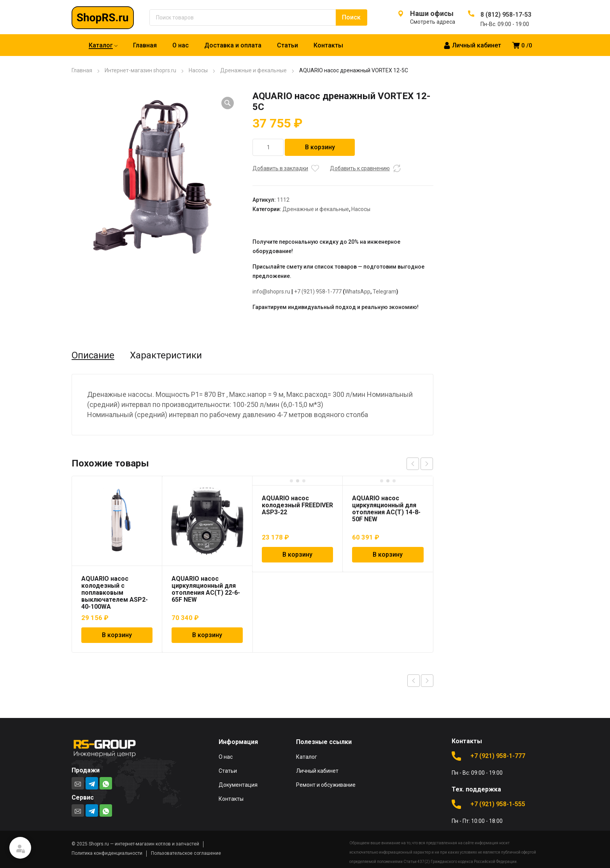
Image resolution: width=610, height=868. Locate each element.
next (427, 464)
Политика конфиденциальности (107, 853)
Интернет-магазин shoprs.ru (140, 70)
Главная (82, 70)
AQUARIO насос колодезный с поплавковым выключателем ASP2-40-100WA (115, 593)
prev (413, 464)
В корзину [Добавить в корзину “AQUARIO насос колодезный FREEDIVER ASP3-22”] (297, 555)
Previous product (414, 681)
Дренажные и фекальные (253, 70)
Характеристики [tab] (166, 355)
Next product (427, 681)
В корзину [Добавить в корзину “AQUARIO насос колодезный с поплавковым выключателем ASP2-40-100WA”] (117, 635)
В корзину (320, 147)
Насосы (198, 70)
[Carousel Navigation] (420, 464)
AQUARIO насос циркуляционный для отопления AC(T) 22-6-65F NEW (206, 589)
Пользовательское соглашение (186, 853)
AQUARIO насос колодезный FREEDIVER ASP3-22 (297, 505)
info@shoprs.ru (271, 292)
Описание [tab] (93, 355)
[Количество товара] (268, 147)
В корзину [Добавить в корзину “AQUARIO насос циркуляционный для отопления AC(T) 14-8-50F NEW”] (388, 555)
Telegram (385, 292)
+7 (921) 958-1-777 (318, 292)
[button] (228, 103)
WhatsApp (358, 292)
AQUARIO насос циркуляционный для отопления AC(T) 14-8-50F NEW (386, 509)
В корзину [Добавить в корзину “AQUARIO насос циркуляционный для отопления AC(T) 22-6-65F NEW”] (207, 635)
